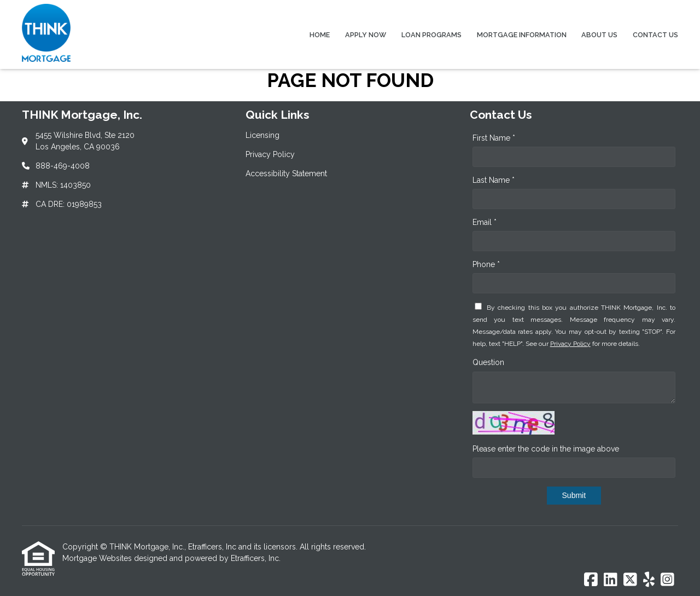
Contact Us (655, 35)
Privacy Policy (570, 344)
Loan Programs (431, 35)
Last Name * (494, 180)
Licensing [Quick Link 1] (262, 135)
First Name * (494, 138)
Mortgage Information (522, 35)
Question (488, 362)
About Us (599, 35)
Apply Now (366, 35)
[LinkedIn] (611, 580)
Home (320, 35)
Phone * (486, 264)
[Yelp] (649, 580)
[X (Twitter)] (630, 580)
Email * (485, 222)
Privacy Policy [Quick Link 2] (270, 154)
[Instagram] (667, 580)
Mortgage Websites (98, 558)
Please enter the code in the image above (546, 449)
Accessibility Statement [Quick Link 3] (286, 173)
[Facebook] (591, 580)
